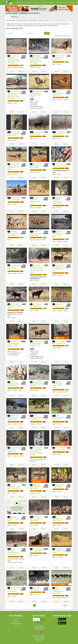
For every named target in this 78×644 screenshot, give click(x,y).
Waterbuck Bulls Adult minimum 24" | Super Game (58, 200)
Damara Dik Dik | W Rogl (58, 305)
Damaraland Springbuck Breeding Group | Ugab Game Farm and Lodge (13, 59)
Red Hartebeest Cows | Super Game (36, 417)
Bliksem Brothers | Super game (13, 519)
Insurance (36, 2)
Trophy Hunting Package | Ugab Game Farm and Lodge (37, 94)
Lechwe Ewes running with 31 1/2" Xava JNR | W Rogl (58, 268)
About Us (16, 619)
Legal (16, 626)
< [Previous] (30, 605)
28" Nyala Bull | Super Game (36, 133)
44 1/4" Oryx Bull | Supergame (14, 199)
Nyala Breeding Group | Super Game (58, 93)
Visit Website (39, 626)
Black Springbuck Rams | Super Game (59, 519)
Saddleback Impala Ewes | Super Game (35, 487)
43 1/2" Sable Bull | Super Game (59, 342)
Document (33, 20)
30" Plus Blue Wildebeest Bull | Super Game (58, 58)
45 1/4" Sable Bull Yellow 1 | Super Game (14, 306)
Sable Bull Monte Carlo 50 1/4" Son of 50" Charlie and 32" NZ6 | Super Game (37, 269)
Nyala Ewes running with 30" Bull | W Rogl (36, 166)
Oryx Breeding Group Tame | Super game (14, 449)
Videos (46, 20)
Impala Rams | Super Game (58, 486)
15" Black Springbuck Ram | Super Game (36, 519)
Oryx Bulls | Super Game (35, 589)
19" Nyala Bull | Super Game (59, 133)
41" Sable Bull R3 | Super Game (36, 305)
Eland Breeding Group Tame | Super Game (14, 267)
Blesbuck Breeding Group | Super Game (36, 233)
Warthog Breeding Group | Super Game (13, 233)
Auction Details (11, 20)
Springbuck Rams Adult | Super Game (59, 551)
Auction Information (23, 20)
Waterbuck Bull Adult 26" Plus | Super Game (14, 590)
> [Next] (39, 605)
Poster (40, 20)
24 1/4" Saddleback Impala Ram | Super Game (14, 487)
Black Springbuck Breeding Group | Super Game (13, 552)
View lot (12, 71)
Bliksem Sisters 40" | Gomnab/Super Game (35, 200)
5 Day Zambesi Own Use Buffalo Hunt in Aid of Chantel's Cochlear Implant (36, 451)
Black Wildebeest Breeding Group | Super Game (58, 590)
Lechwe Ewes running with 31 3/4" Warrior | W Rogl (13, 167)
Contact (44, 2)
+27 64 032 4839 (39, 629)
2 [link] (34, 605)
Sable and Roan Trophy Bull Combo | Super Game (13, 344)
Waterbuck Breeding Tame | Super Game (13, 417)
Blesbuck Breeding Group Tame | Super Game (58, 234)
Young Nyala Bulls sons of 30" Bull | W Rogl (14, 134)
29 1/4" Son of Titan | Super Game (59, 449)
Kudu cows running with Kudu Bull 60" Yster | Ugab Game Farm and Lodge (36, 59)
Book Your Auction (62, 2)
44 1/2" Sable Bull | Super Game (36, 550)
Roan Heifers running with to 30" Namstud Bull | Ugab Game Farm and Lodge (14, 95)
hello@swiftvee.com (39, 628)
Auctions (28, 2)
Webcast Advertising (16, 623)
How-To (52, 2)
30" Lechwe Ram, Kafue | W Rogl (59, 165)
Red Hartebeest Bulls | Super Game (59, 417)
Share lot (21, 71)
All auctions (19, 2)
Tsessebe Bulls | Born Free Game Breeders (36, 384)
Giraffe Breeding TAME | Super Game (13, 384)
